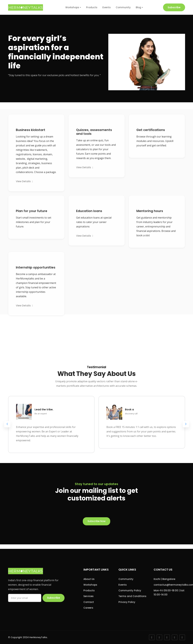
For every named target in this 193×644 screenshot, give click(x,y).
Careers (88, 608)
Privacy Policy (127, 602)
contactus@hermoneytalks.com (169, 585)
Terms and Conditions (132, 596)
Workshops (90, 585)
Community (123, 7)
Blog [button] (138, 7)
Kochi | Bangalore (164, 579)
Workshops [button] (72, 7)
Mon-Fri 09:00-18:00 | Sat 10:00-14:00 (169, 593)
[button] (186, 424)
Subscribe (174, 7)
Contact (89, 602)
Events (107, 7)
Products (92, 7)
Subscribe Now (96, 521)
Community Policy (130, 590)
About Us (89, 579)
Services (88, 596)
